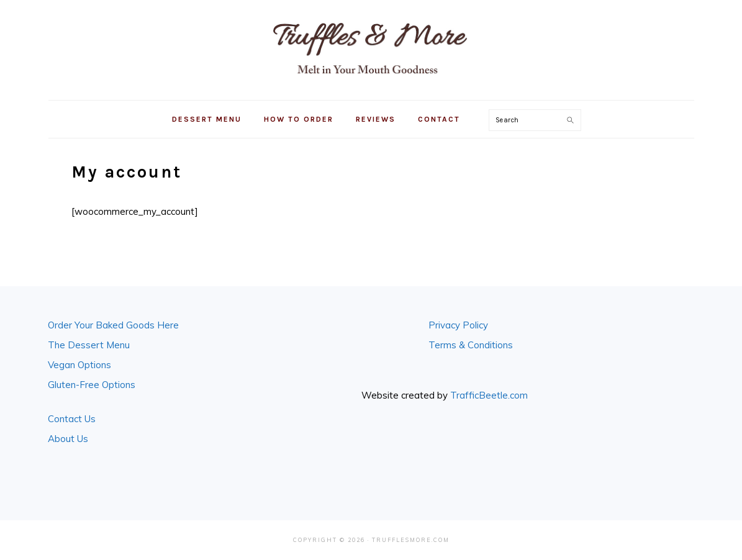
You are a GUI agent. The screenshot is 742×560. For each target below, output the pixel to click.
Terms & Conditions (471, 345)
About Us (68, 439)
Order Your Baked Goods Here (113, 325)
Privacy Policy (458, 325)
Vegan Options (79, 365)
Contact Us (72, 419)
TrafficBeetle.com (489, 395)
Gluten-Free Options (92, 385)
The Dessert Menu (89, 345)
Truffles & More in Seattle (371, 47)
